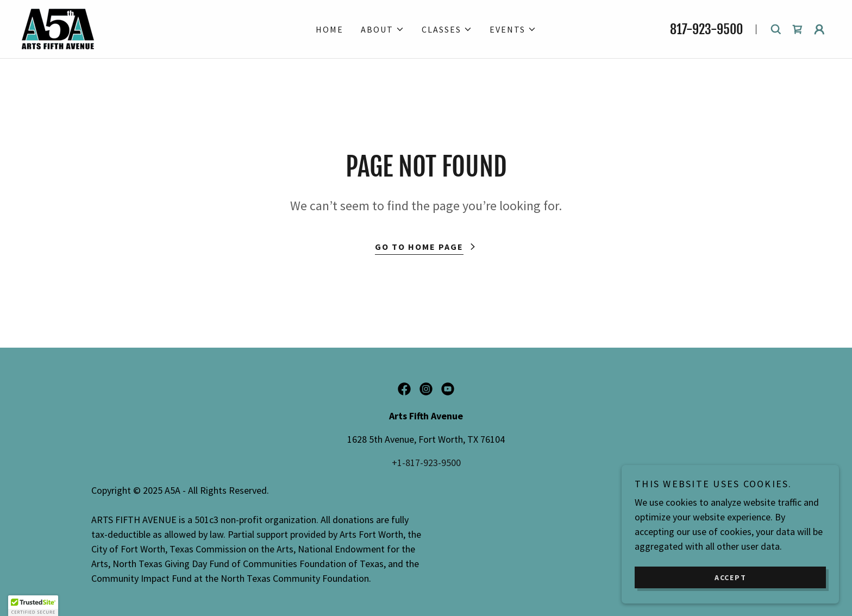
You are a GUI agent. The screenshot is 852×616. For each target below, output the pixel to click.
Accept (731, 577)
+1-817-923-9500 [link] (426, 463)
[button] (383, 29)
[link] (58, 28)
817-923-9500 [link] (706, 29)
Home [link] (330, 29)
